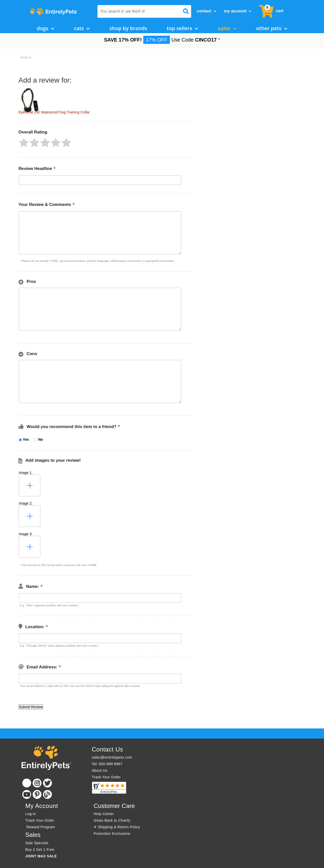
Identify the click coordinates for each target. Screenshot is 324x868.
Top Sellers (182, 28)
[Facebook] (27, 783)
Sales (227, 28)
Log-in (31, 814)
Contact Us (108, 749)
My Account (238, 11)
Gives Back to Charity (112, 820)
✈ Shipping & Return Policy (117, 827)
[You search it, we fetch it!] (137, 11)
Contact (207, 11)
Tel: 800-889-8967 (107, 764)
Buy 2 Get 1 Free (40, 850)
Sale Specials (37, 843)
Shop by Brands (128, 28)
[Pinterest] (37, 794)
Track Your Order (106, 777)
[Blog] (47, 794)
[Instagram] (37, 783)
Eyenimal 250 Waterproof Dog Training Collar (54, 112)
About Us (100, 770)
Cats (82, 28)
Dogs (45, 28)
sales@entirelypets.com (112, 757)
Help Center (104, 814)
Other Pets (272, 28)
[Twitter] (47, 783)
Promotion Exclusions (112, 834)
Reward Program (41, 827)
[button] (24, 143)
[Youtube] (27, 794)
